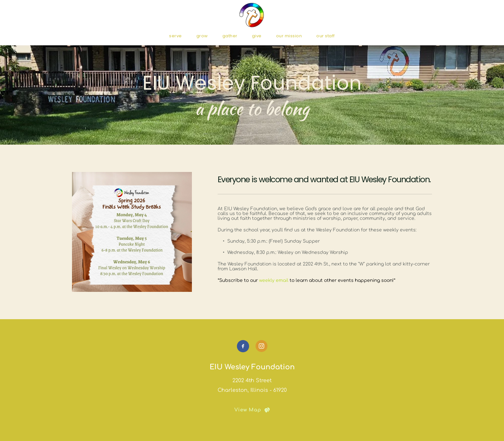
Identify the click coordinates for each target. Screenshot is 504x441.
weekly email (274, 280)
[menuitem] (175, 36)
